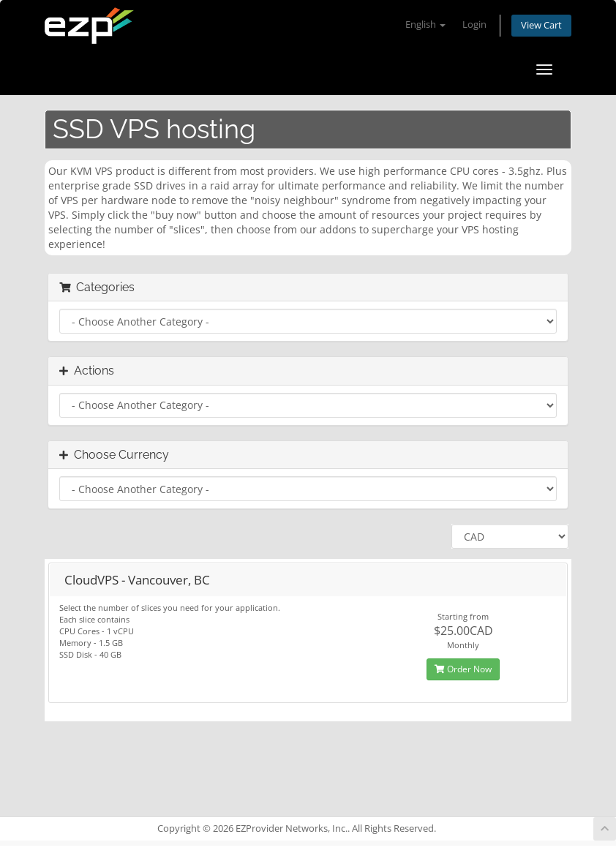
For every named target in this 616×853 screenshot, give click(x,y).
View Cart (541, 25)
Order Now (463, 669)
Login (474, 25)
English (425, 25)
